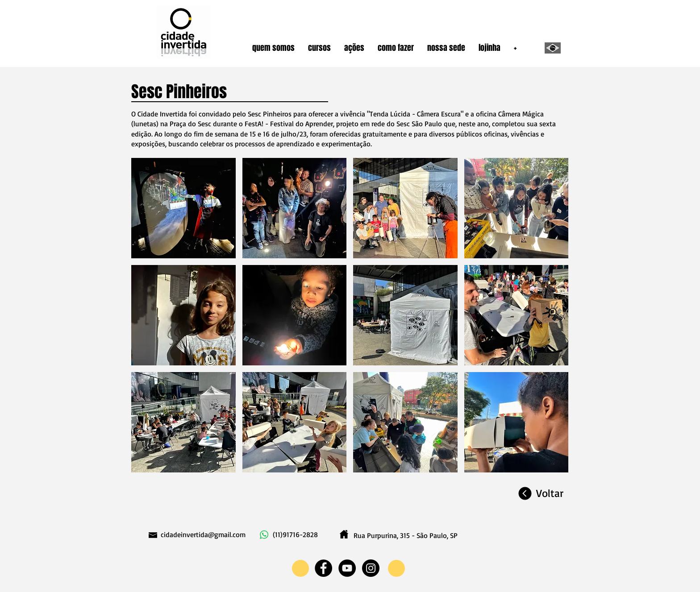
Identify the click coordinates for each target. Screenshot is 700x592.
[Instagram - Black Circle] (371, 568)
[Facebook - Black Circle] (323, 568)
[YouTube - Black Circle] (347, 568)
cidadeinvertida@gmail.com (203, 534)
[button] (273, 48)
